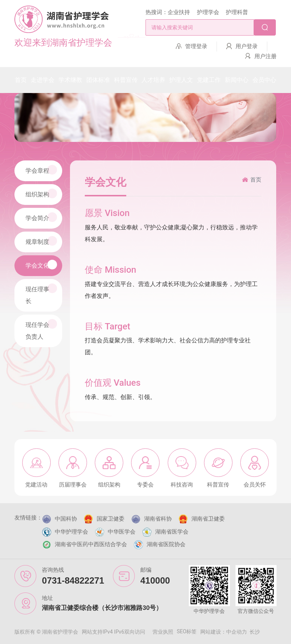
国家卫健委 (111, 519)
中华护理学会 (71, 532)
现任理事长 (41, 294)
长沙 (255, 632)
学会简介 (41, 217)
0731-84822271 (73, 580)
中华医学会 (122, 532)
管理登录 (196, 46)
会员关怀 (255, 485)
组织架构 (41, 193)
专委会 (145, 485)
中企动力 (237, 632)
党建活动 (36, 485)
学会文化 (41, 265)
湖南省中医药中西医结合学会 (91, 544)
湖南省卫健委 (208, 519)
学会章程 (41, 170)
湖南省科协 (158, 519)
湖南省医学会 (172, 532)
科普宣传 (218, 485)
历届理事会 (73, 485)
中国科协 (66, 519)
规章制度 (41, 241)
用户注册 (265, 56)
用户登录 (247, 46)
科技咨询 (182, 485)
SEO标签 (187, 631)
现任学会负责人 (41, 330)
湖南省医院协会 (166, 544)
